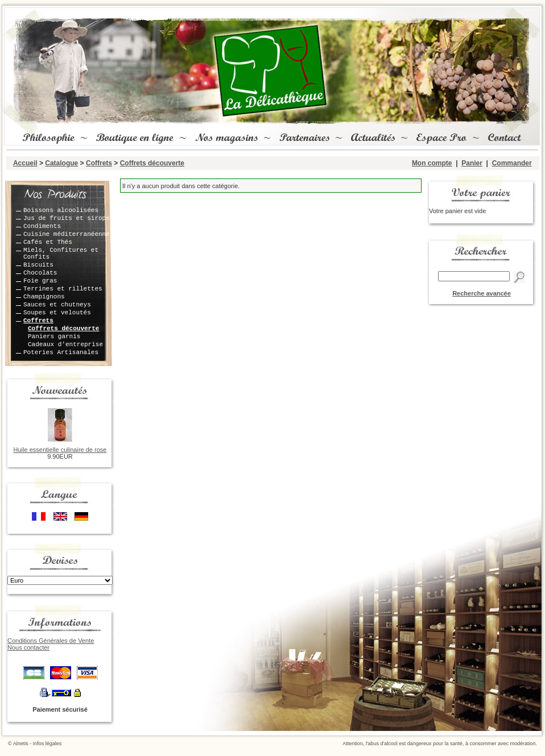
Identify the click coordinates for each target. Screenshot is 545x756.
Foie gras (40, 281)
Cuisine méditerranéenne (67, 234)
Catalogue (61, 163)
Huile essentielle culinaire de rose (60, 450)
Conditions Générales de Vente (51, 641)
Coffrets (99, 163)
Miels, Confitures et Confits (61, 254)
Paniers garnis (54, 337)
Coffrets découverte (152, 163)
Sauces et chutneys (57, 305)
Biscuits (38, 265)
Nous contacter (28, 647)
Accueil (25, 163)
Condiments (42, 226)
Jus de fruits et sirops (67, 218)
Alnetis (21, 743)
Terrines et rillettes (63, 289)
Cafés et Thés (48, 242)
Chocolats (40, 273)
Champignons (44, 297)
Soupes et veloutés (57, 313)
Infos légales (48, 743)
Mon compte (432, 163)
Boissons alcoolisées (61, 210)
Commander (512, 163)
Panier (472, 163)
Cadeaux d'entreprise (65, 344)
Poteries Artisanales (61, 352)
